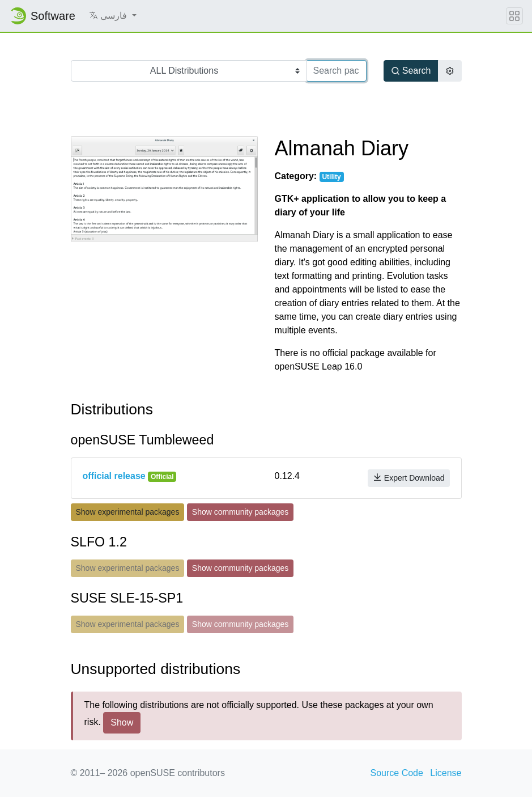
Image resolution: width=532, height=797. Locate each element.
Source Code (397, 773)
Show (122, 722)
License (446, 773)
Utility (331, 177)
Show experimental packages (128, 512)
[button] (113, 16)
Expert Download (409, 478)
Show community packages (240, 512)
